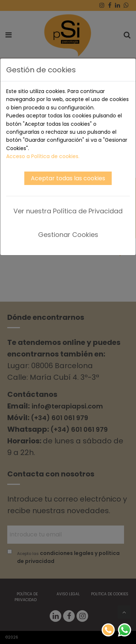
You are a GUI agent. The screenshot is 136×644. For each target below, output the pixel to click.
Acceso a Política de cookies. (43, 156)
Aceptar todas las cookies (68, 178)
